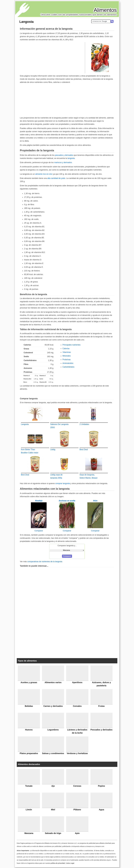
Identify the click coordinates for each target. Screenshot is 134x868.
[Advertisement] (52, 58)
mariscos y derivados (63, 162)
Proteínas (67, 360)
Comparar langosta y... (67, 546)
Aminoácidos (68, 363)
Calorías (66, 349)
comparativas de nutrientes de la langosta (45, 562)
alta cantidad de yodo (56, 178)
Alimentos (105, 10)
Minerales (67, 356)
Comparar (39, 531)
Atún (95, 501)
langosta (71, 158)
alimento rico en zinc (44, 174)
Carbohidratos (68, 367)
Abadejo (39, 501)
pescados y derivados (64, 155)
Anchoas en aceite (67, 501)
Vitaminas (67, 352)
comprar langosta (63, 483)
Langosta (26, 22)
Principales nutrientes (72, 345)
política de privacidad (58, 863)
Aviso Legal (70, 863)
